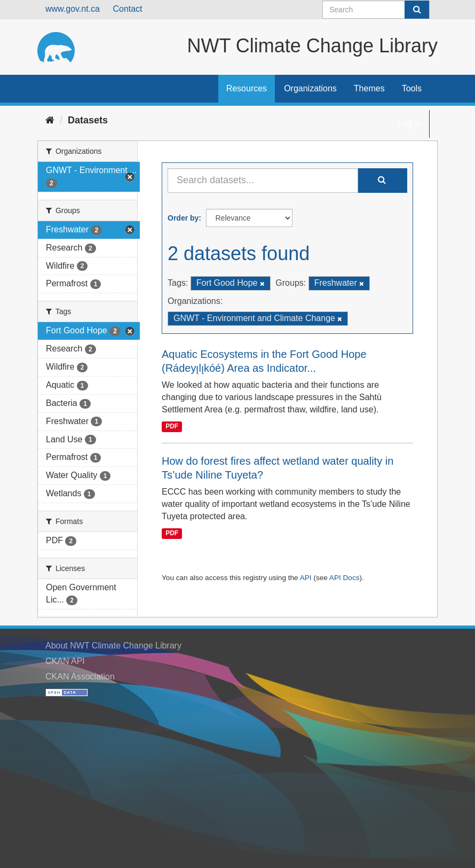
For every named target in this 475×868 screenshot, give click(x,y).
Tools (412, 88)
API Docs (345, 578)
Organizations (310, 88)
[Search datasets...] (263, 181)
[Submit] (417, 10)
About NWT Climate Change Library (113, 646)
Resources (247, 88)
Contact (127, 9)
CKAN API (65, 661)
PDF (172, 426)
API (306, 578)
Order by (183, 218)
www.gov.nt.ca (73, 9)
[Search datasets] (376, 10)
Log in (410, 124)
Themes (369, 88)
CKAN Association (80, 677)
